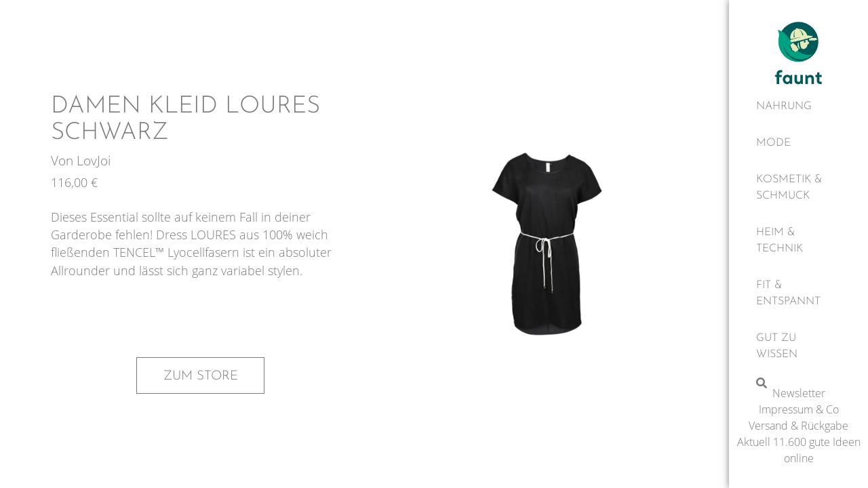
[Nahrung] (798, 106)
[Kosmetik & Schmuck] (798, 188)
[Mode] (798, 143)
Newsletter (799, 393)
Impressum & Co (799, 409)
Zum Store (201, 376)
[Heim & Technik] (798, 241)
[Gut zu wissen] (798, 346)
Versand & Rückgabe (798, 426)
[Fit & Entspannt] (798, 293)
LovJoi (94, 160)
